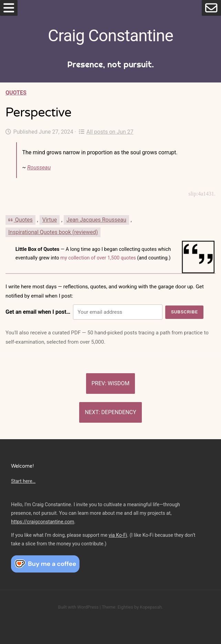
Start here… (23, 481)
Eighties (125, 607)
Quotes (16, 93)
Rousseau (39, 168)
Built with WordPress (78, 607)
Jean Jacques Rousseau (96, 220)
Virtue (50, 220)
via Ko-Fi (118, 535)
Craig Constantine (110, 36)
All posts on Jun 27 (106, 132)
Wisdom (119, 383)
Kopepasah (151, 607)
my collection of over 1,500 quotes (98, 258)
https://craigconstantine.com (43, 522)
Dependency (119, 412)
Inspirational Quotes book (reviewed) (53, 232)
